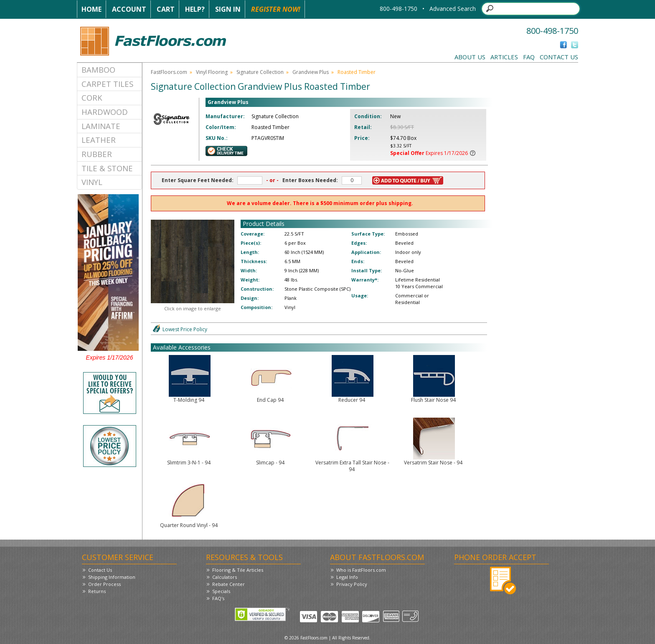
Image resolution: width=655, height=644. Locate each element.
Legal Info (347, 577)
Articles (504, 57)
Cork (92, 98)
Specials (221, 591)
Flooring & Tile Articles (238, 570)
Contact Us (559, 57)
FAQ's (218, 598)
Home (91, 9)
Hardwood (105, 112)
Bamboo (98, 70)
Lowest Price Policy (185, 329)
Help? (195, 9)
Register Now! (276, 9)
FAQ (529, 57)
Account (129, 9)
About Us (470, 57)
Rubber (97, 154)
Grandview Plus (311, 72)
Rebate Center (228, 584)
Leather (99, 140)
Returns (97, 591)
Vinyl (92, 182)
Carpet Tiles (107, 84)
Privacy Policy (352, 584)
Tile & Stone (107, 168)
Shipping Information (112, 577)
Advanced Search (453, 9)
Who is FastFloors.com (361, 570)
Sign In (228, 9)
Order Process (104, 584)
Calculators (225, 577)
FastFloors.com (169, 72)
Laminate (101, 126)
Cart (166, 9)
